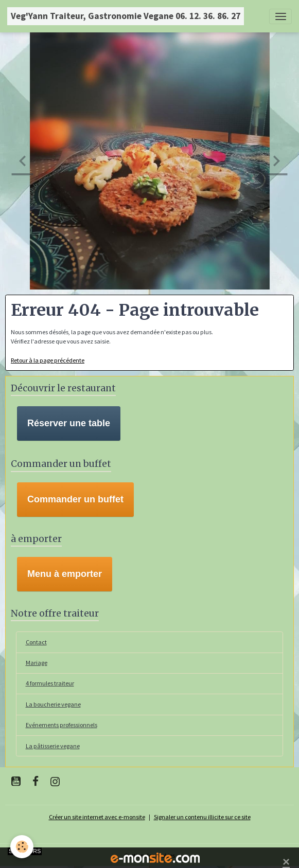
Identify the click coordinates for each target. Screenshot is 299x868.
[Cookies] (22, 847)
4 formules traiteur (50, 683)
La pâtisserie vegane (53, 746)
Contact (36, 642)
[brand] (126, 16)
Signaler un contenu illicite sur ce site (202, 817)
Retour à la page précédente (48, 360)
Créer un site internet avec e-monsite (97, 817)
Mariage (37, 663)
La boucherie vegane (53, 704)
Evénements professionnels (61, 725)
